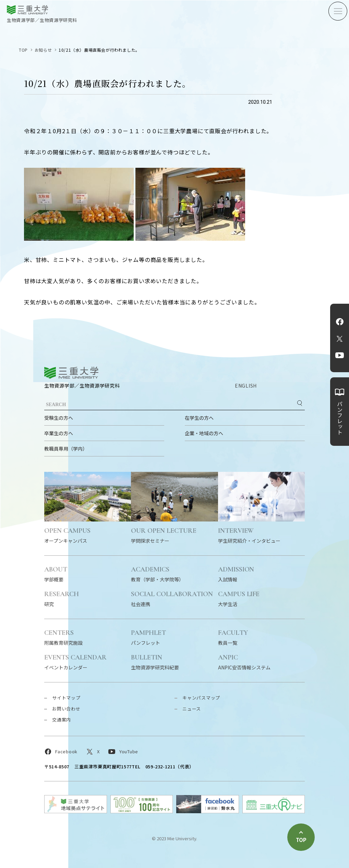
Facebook (340, 322)
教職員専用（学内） (66, 449)
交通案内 (62, 720)
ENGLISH (246, 386)
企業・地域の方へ (204, 433)
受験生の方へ (59, 418)
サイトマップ (66, 698)
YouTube (340, 355)
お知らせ (43, 50)
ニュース (192, 709)
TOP (23, 50)
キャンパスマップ (201, 698)
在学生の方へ (199, 418)
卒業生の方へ (59, 433)
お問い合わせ (66, 709)
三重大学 (71, 373)
